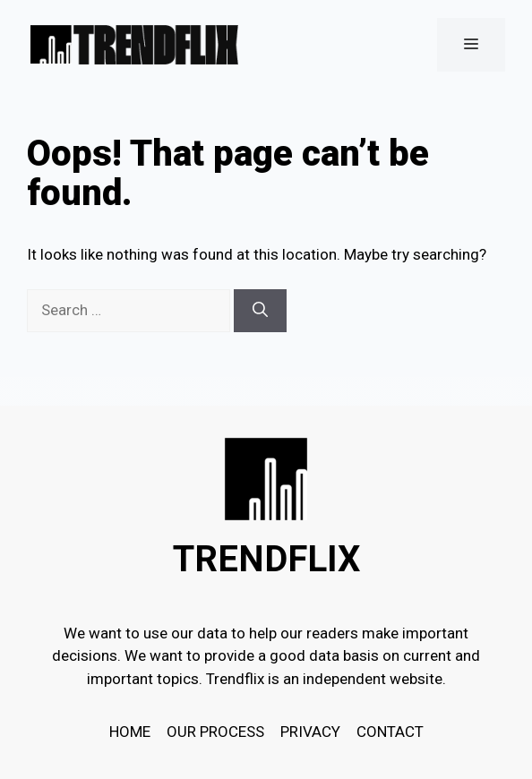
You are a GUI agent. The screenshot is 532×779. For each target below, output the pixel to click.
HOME (130, 732)
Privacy (310, 732)
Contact (390, 732)
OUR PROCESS (215, 732)
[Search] (260, 311)
